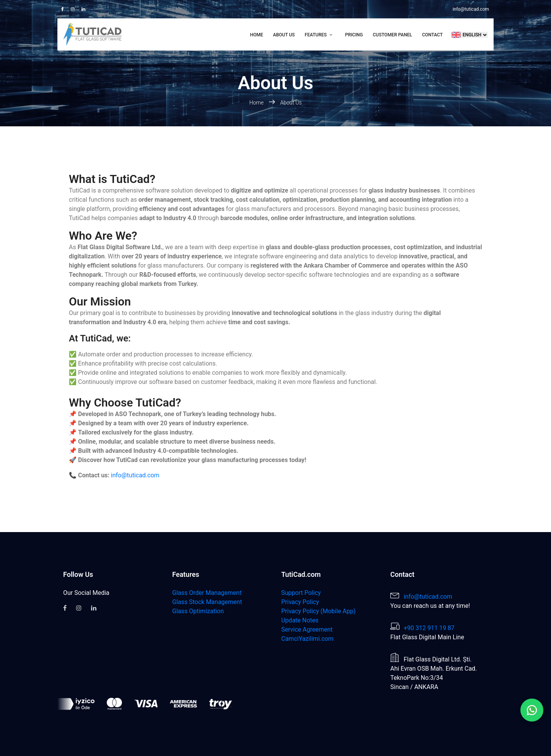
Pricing (354, 35)
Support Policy (301, 593)
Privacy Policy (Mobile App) (318, 611)
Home (257, 35)
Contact (432, 35)
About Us (284, 35)
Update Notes (300, 620)
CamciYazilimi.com (307, 639)
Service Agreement (307, 629)
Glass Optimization (198, 611)
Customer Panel (392, 35)
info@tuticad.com (471, 9)
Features (315, 35)
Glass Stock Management (207, 602)
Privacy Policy (300, 602)
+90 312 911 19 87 (429, 628)
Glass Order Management (207, 593)
